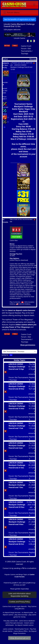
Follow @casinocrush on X (20, 638)
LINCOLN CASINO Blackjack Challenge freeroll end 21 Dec (17, 465)
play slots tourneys (21, 615)
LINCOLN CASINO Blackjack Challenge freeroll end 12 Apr (17, 367)
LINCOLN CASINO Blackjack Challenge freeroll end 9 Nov (17, 522)
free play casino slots (11, 621)
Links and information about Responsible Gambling (19, 595)
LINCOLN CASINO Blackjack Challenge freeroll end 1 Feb (17, 426)
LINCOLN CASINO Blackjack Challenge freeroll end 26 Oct (17, 542)
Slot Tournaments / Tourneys (27, 51)
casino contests (8, 629)
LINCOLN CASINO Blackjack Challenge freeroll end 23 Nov (17, 505)
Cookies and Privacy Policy (19, 602)
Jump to (5, 355)
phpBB (14, 583)
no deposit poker (27, 612)
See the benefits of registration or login (20, 19)
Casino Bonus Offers (21, 631)
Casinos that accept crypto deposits (15, 606)
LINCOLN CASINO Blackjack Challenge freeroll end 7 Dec (17, 485)
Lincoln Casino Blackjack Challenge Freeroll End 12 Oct (19, 25)
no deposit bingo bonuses (12, 612)
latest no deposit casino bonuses (22, 310)
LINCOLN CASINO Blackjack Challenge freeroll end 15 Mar (17, 406)
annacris (6, 63)
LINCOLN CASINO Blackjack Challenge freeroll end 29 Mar (17, 386)
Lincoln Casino (19, 38)
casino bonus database (27, 621)
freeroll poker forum (22, 629)
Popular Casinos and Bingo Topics (16, 574)
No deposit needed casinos (24, 625)
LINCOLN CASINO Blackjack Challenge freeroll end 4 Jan (17, 445)
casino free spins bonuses (14, 623)
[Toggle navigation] (34, 5)
